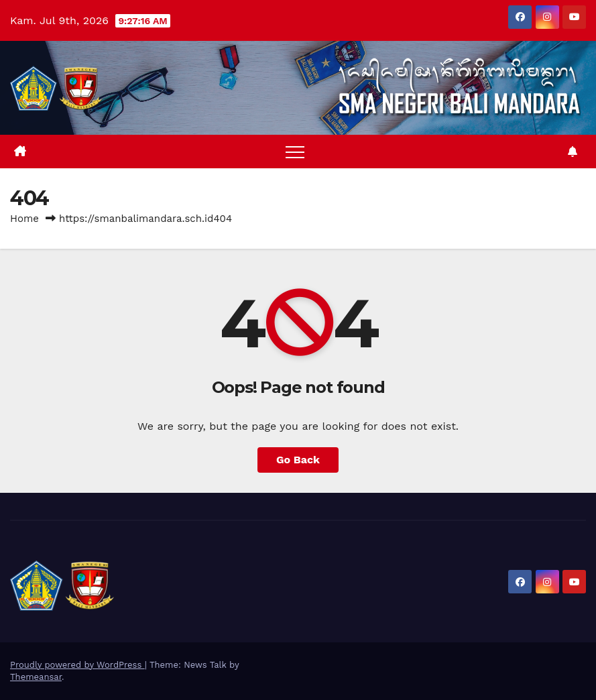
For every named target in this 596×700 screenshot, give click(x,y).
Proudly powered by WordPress (77, 665)
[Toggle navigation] (295, 152)
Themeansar (36, 677)
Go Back (298, 460)
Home (24, 219)
